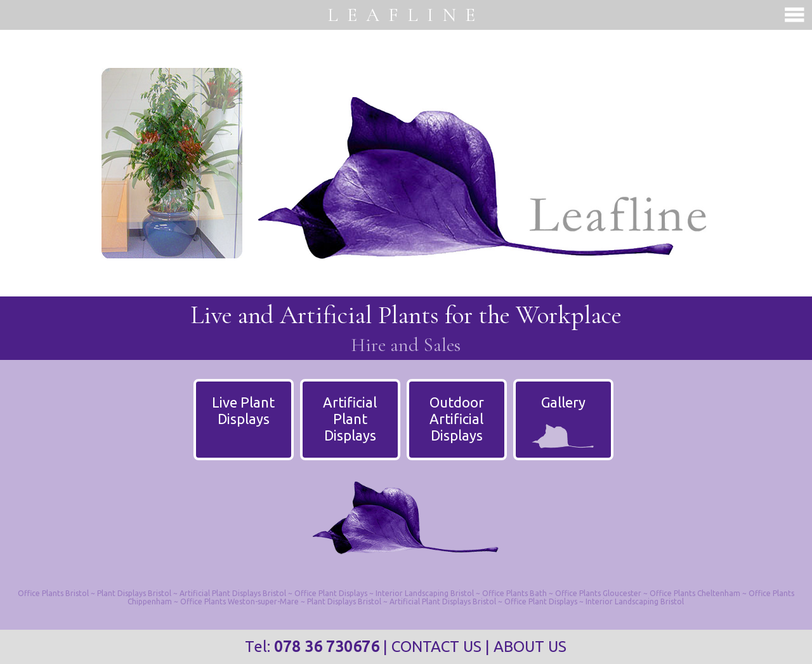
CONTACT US (436, 647)
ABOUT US (530, 647)
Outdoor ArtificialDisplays (457, 419)
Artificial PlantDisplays (350, 419)
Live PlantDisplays (243, 410)
